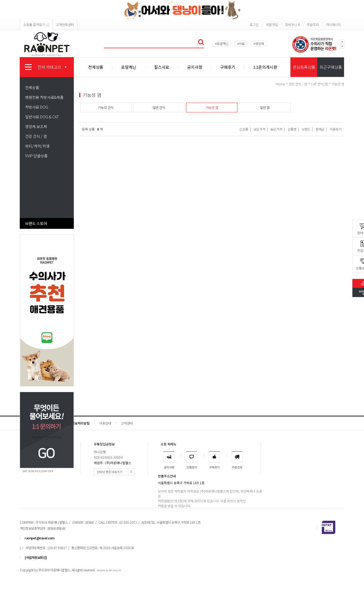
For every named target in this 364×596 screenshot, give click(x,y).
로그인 (254, 25)
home (280, 84)
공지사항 (195, 67)
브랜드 (306, 129)
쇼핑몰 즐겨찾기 (36, 25)
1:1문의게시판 (265, 67)
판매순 (320, 129)
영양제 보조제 (36, 126)
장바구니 (292, 25)
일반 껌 (265, 107)
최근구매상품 (331, 67)
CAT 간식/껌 (319, 84)
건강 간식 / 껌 (36, 136)
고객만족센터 (65, 25)
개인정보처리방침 (78, 423)
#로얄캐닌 (222, 43)
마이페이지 (334, 25)
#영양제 (259, 43)
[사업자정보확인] (36, 557)
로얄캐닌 (129, 67)
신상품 (244, 129)
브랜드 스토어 (36, 223)
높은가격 (276, 129)
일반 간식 (159, 107)
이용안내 (105, 423)
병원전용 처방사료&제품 (44, 97)
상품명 (292, 129)
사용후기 (336, 129)
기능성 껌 (338, 84)
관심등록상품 (304, 67)
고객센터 (127, 423)
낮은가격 (259, 129)
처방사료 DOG (37, 107)
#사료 (241, 43)
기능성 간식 (106, 107)
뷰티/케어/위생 (37, 146)
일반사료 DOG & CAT (42, 117)
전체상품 (96, 67)
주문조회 (313, 25)
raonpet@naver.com (40, 538)
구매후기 (228, 67)
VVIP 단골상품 (36, 156)
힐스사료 (162, 67)
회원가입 (272, 25)
